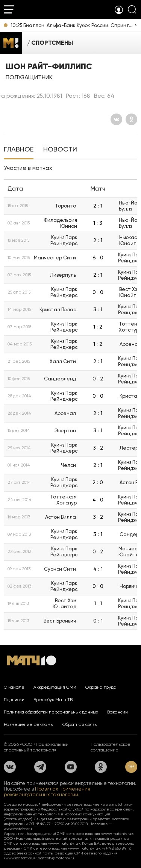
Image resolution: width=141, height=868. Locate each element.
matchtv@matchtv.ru (56, 858)
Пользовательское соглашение (111, 747)
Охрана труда (101, 687)
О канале (14, 687)
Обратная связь (80, 724)
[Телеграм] (40, 767)
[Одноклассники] (131, 119)
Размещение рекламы (29, 724)
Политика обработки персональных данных (51, 712)
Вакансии (117, 712)
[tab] (19, 150)
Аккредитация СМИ (55, 687)
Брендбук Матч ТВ (53, 700)
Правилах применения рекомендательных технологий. (47, 792)
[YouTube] (71, 767)
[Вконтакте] (116, 119)
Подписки (14, 700)
